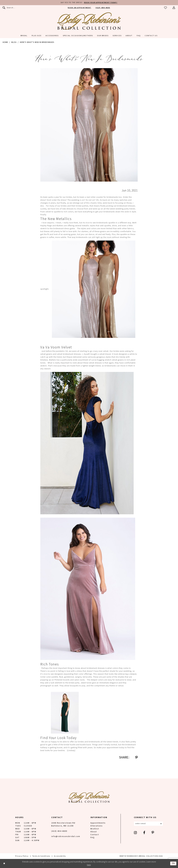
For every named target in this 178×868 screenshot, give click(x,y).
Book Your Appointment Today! (101, 3)
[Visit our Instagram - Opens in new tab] (136, 833)
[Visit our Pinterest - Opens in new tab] (153, 833)
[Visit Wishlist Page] (166, 8)
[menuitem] (9, 8)
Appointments (98, 823)
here (89, 865)
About (94, 832)
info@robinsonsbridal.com (66, 836)
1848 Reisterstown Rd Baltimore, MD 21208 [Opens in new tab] (63, 824)
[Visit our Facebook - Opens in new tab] (144, 833)
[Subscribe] (161, 824)
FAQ (92, 838)
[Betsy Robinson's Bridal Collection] (89, 21)
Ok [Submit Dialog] (173, 863)
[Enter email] (148, 824)
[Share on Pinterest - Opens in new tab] (136, 757)
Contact (95, 835)
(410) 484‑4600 (59, 831)
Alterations (97, 826)
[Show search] (9, 8)
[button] (174, 8)
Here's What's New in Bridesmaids (37, 42)
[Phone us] (103, 8)
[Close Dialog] (4, 863)
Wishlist (95, 829)
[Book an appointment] (80, 8)
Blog (14, 42)
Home (5, 42)
